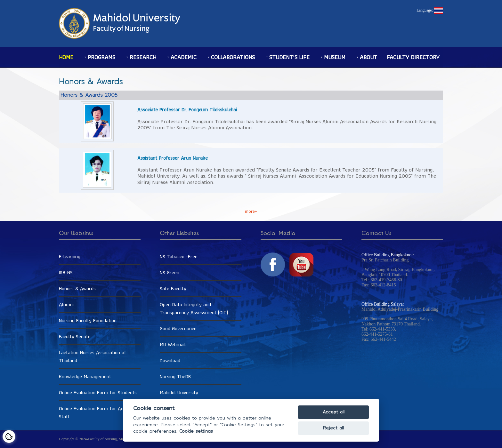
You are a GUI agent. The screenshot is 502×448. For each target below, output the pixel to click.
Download (170, 360)
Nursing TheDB (175, 376)
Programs (101, 57)
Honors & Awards (77, 288)
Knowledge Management (85, 376)
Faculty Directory (413, 57)
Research (143, 57)
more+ (251, 211)
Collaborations (233, 57)
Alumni (66, 304)
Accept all (334, 412)
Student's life (289, 57)
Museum (335, 57)
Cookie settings (196, 431)
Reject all (333, 428)
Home (66, 57)
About (368, 57)
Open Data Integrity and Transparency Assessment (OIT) (194, 308)
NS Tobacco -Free (179, 256)
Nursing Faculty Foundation (88, 320)
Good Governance (178, 328)
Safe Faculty (173, 288)
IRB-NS (66, 272)
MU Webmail (173, 344)
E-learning (70, 256)
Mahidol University (179, 392)
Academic (184, 57)
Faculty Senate (75, 336)
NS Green (170, 272)
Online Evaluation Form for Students (98, 392)
